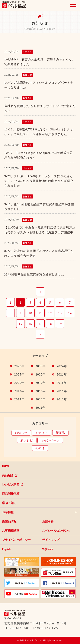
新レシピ (27, 440)
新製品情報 (9, 521)
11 (40, 313)
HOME (6, 466)
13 (60, 313)
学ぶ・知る (9, 503)
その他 (40, 448)
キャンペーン (50, 440)
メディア (41, 433)
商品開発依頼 (11, 494)
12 (50, 313)
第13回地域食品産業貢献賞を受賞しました (34, 274)
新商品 (60, 433)
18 (50, 324)
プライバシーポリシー (16, 540)
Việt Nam (48, 549)
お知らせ (21, 433)
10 (30, 313)
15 (20, 324)
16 (30, 324)
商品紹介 (8, 475)
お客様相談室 (11, 531)
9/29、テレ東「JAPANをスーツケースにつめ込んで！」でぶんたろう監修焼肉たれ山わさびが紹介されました (39, 181)
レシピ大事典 (11, 484)
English (6, 549)
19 (60, 324)
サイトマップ (51, 540)
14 (70, 313)
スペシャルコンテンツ (56, 531)
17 (40, 324)
